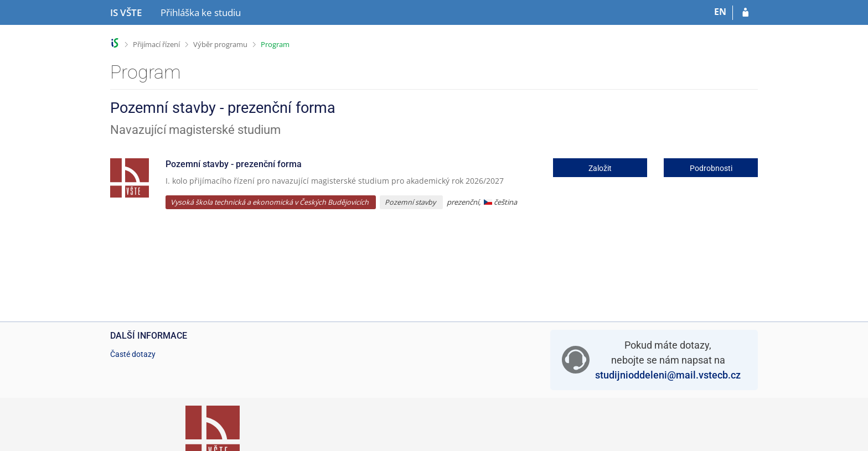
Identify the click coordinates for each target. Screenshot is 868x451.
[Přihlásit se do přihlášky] (745, 13)
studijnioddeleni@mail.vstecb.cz (668, 375)
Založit (600, 168)
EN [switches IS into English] (720, 12)
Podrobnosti (711, 168)
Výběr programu (220, 44)
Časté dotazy (133, 354)
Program (275, 44)
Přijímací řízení (156, 44)
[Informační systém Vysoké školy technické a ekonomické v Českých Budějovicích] (126, 13)
